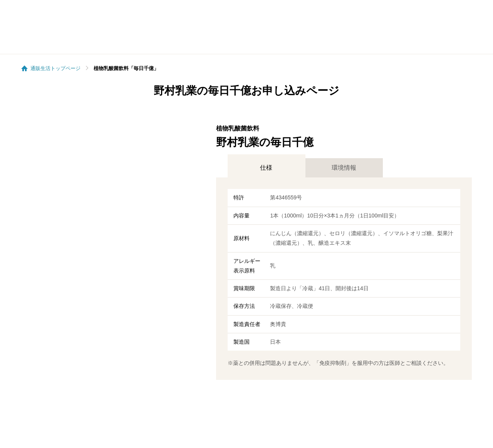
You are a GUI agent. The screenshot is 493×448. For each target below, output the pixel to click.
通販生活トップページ (55, 68)
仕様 (266, 168)
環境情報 (344, 168)
